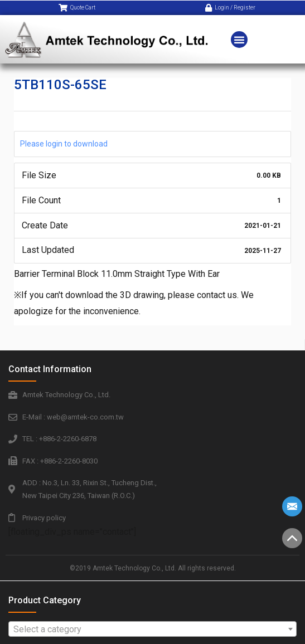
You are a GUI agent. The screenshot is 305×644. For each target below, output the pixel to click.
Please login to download (64, 144)
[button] (239, 36)
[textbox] (152, 630)
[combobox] (152, 629)
